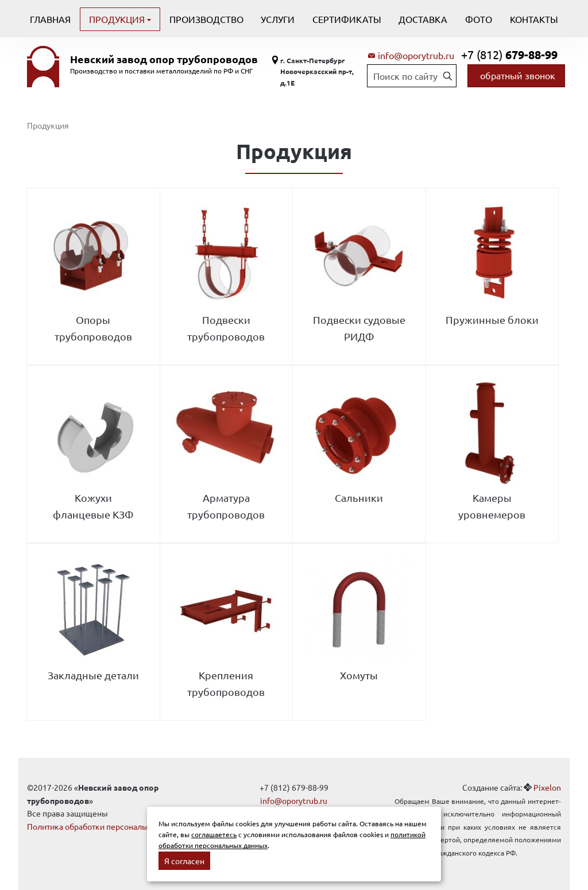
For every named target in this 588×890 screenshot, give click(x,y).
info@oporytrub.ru (416, 55)
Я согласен (184, 861)
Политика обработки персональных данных (109, 826)
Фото (479, 19)
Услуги (278, 19)
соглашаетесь (214, 834)
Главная (50, 19)
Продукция (118, 19)
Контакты (534, 19)
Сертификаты (347, 19)
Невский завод (164, 59)
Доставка (423, 19)
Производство (206, 19)
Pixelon (547, 787)
